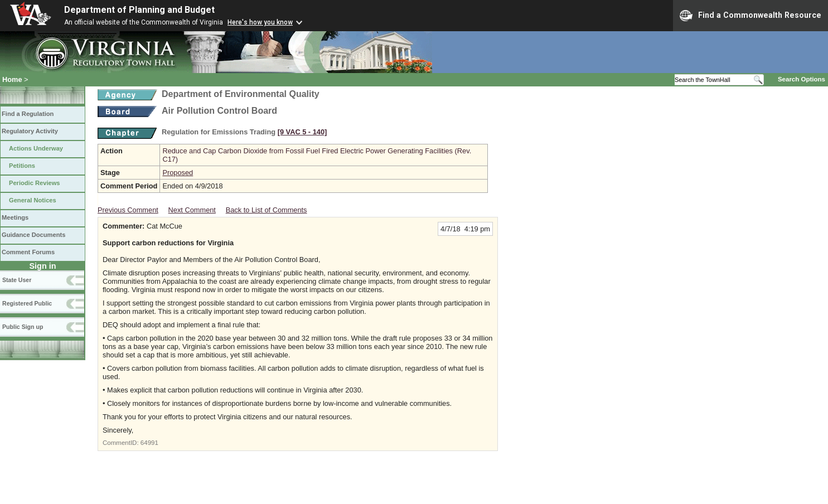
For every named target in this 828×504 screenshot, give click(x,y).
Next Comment (192, 210)
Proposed (178, 173)
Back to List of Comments (267, 210)
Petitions (22, 166)
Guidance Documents (33, 235)
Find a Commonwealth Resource (750, 16)
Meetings (15, 217)
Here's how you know (260, 22)
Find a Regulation (28, 114)
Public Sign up (23, 327)
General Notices (33, 200)
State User (17, 280)
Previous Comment (128, 210)
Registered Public (27, 303)
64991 (149, 443)
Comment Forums (28, 252)
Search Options (802, 79)
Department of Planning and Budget (139, 10)
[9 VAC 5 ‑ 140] (302, 132)
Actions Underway (36, 148)
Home (12, 79)
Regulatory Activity (30, 131)
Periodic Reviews (35, 183)
